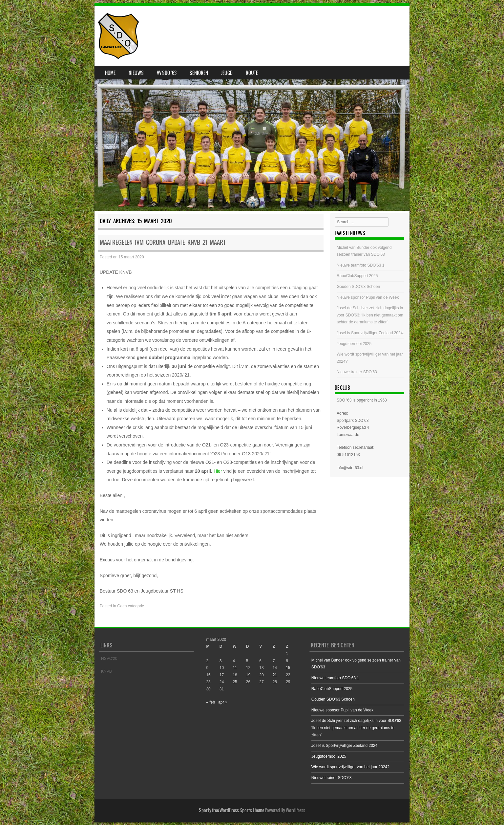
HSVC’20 (109, 659)
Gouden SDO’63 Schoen (358, 287)
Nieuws (136, 73)
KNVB (106, 671)
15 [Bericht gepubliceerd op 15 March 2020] (288, 668)
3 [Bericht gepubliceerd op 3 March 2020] (221, 661)
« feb (210, 702)
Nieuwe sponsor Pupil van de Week (368, 297)
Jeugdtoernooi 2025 (354, 344)
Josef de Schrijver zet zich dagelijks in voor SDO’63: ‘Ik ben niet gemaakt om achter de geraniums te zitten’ (370, 315)
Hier (218, 471)
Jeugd (227, 73)
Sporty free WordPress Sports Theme (231, 810)
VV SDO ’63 (167, 73)
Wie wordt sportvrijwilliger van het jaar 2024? (350, 767)
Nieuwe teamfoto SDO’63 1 (360, 265)
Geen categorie (131, 606)
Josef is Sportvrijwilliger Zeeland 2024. (370, 333)
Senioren (199, 73)
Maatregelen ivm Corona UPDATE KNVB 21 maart (163, 242)
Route (252, 73)
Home (110, 73)
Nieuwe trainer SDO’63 (357, 372)
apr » (223, 702)
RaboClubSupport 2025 (357, 276)
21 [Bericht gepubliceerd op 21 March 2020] (275, 675)
